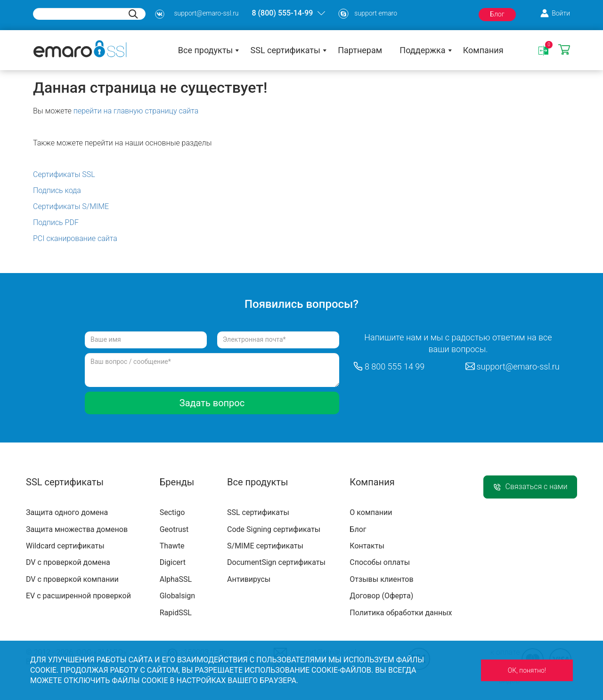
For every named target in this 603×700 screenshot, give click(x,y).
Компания (483, 50)
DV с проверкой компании (72, 579)
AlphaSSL (176, 579)
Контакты (367, 546)
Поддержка (422, 50)
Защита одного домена (67, 512)
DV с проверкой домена (68, 562)
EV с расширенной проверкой (78, 596)
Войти (561, 13)
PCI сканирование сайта (75, 238)
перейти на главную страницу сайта (136, 111)
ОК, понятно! (527, 670)
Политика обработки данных (401, 613)
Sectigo (172, 512)
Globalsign (177, 596)
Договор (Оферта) (381, 596)
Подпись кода (57, 190)
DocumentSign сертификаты (276, 562)
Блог (497, 14)
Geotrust (174, 529)
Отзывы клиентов (381, 579)
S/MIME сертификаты (265, 546)
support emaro (376, 13)
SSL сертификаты (285, 50)
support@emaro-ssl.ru (206, 13)
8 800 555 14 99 (395, 366)
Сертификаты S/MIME (71, 206)
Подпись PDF (56, 222)
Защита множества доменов (77, 529)
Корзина (564, 50)
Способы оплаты (380, 562)
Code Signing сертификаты (274, 529)
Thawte (172, 546)
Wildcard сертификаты (65, 546)
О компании (371, 512)
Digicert (173, 562)
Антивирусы (249, 579)
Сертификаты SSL (64, 174)
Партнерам (360, 50)
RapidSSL (176, 613)
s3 (160, 14)
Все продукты (206, 50)
